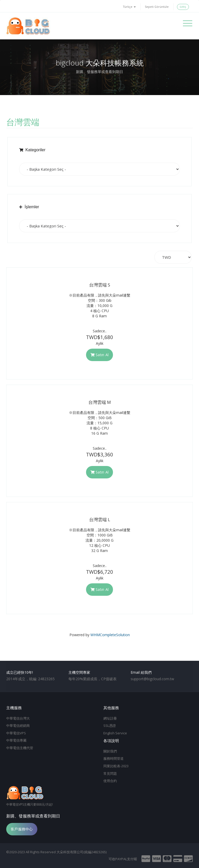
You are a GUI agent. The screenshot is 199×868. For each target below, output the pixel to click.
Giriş (183, 7)
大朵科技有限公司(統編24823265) (81, 852)
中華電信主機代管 (20, 748)
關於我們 (110, 751)
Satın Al (100, 355)
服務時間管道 (113, 758)
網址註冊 (110, 718)
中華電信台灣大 (18, 718)
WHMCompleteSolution (110, 635)
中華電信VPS (16, 733)
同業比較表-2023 (116, 766)
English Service (115, 733)
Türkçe (129, 7)
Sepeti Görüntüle (157, 7)
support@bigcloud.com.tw (152, 679)
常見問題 (110, 773)
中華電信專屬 (16, 740)
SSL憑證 (110, 726)
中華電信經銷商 (18, 726)
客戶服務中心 (22, 829)
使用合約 (110, 781)
